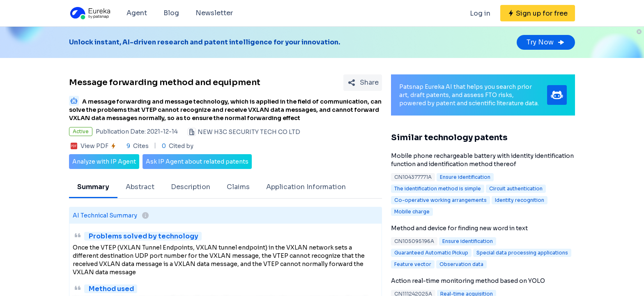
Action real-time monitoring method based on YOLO (468, 281)
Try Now (546, 42)
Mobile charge (412, 212)
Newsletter (214, 13)
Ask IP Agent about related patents (197, 162)
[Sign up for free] (538, 13)
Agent (137, 13)
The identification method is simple (438, 188)
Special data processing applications (522, 253)
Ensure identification (465, 177)
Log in (480, 13)
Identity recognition (520, 200)
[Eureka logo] (90, 13)
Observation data (461, 264)
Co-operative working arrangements (440, 200)
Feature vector (413, 264)
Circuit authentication (516, 188)
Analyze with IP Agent (104, 162)
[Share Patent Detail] (363, 83)
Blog (171, 13)
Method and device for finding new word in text (459, 228)
